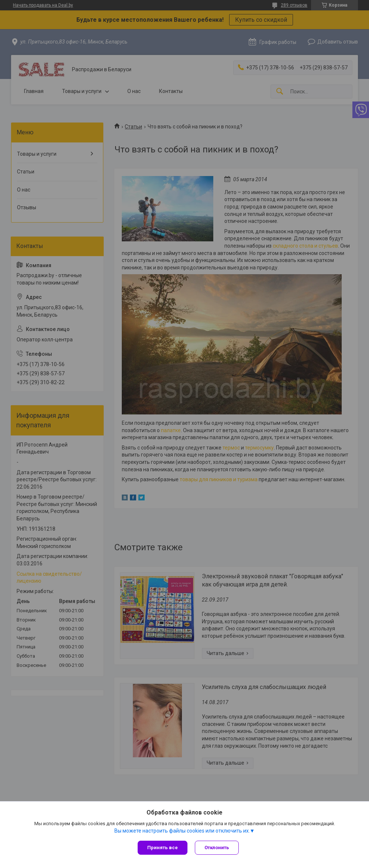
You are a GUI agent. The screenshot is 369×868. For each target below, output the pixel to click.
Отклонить (217, 848)
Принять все (163, 848)
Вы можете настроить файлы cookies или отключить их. (182, 831)
